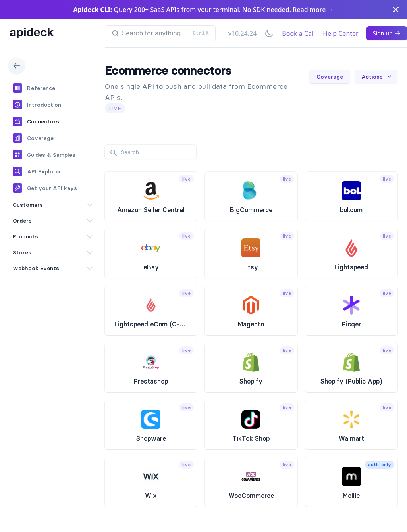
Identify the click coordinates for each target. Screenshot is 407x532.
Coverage (330, 77)
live (115, 108)
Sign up (387, 33)
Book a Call (298, 33)
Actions (377, 77)
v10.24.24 (243, 33)
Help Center (340, 33)
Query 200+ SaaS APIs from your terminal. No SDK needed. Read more (203, 10)
